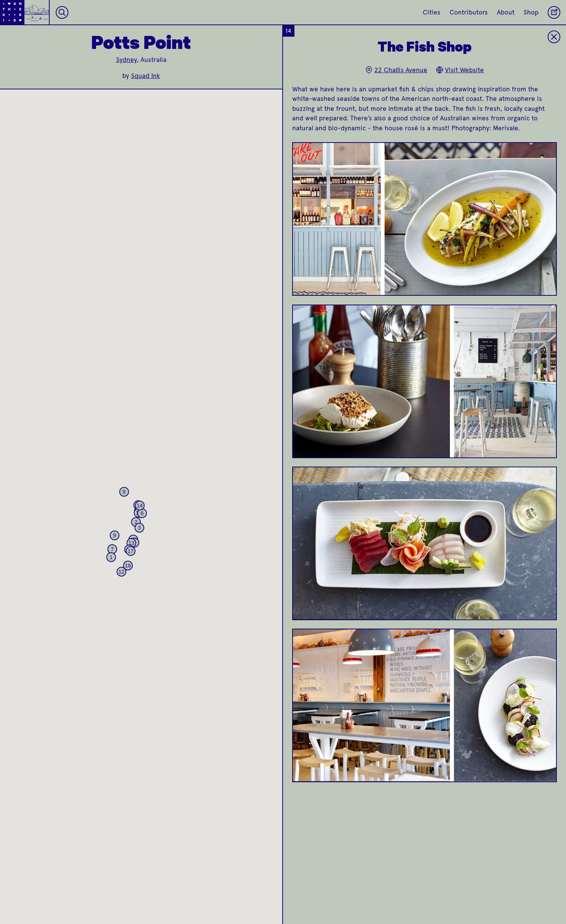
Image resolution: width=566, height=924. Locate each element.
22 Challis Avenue (396, 70)
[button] (111, 557)
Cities (432, 12)
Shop (531, 12)
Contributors (469, 12)
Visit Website (460, 70)
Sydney (126, 60)
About (506, 12)
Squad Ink (146, 76)
